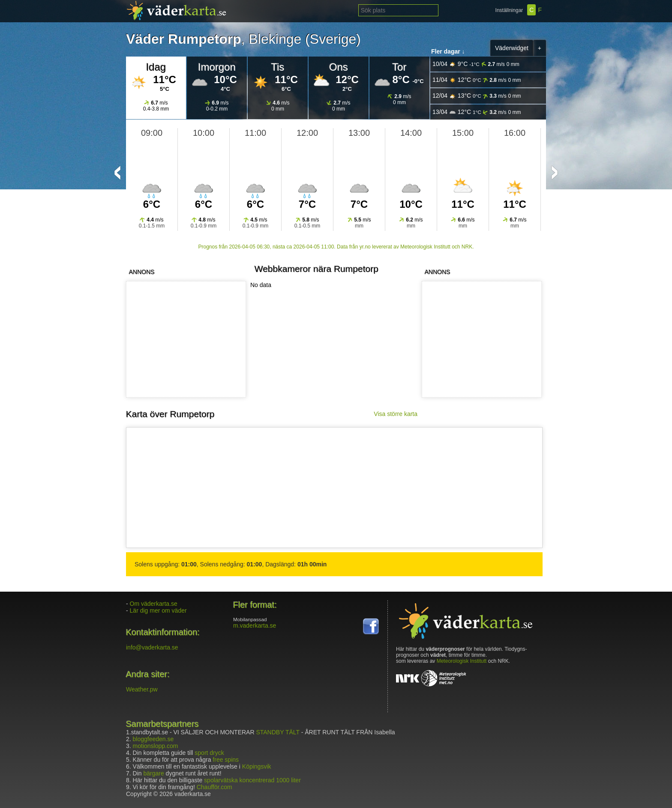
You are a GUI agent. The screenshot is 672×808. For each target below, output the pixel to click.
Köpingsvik (257, 766)
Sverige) (335, 39)
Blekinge (275, 39)
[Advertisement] (480, 339)
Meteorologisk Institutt (462, 661)
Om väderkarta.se (154, 604)
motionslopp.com (156, 746)
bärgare (153, 773)
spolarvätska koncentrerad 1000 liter (252, 780)
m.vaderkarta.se (255, 625)
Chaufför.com (214, 787)
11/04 (477, 80)
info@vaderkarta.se (152, 647)
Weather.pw (142, 689)
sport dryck (209, 753)
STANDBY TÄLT (277, 732)
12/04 (477, 96)
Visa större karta (396, 414)
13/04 (477, 112)
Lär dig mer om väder (158, 610)
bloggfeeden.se (153, 739)
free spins (226, 760)
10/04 (476, 64)
